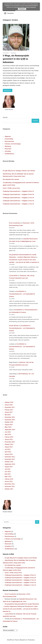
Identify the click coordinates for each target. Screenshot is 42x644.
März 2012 (8, 477)
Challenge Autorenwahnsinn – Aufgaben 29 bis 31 (18, 191)
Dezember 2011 (10, 484)
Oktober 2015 (9, 422)
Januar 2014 (9, 439)
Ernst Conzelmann (15, 223)
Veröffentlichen (9, 154)
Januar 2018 (9, 405)
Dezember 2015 (10, 417)
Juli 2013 (8, 449)
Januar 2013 (9, 454)
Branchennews (9, 141)
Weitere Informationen (31, 7)
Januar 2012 (9, 481)
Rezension (8, 149)
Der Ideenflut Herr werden (11, 179)
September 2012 (10, 464)
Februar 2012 (9, 479)
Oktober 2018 (9, 402)
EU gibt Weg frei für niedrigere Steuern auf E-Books (19, 171)
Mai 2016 (8, 415)
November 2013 (10, 442)
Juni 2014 (8, 432)
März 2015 (8, 427)
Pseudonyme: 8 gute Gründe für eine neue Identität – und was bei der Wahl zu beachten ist (21, 609)
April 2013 (8, 452)
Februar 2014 (9, 437)
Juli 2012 (8, 469)
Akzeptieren (22, 9)
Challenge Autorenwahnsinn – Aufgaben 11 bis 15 (18, 204)
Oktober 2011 (9, 489)
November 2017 (10, 407)
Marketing (8, 146)
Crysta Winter (13, 276)
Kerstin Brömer (14, 326)
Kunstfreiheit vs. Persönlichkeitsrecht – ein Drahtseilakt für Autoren (22, 294)
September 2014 (10, 430)
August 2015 (9, 425)
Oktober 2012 (9, 462)
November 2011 (10, 486)
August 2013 (9, 447)
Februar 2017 (9, 410)
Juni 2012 (8, 472)
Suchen (5, 117)
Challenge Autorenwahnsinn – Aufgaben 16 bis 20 (18, 201)
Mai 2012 (8, 474)
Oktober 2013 (9, 444)
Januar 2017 (9, 412)
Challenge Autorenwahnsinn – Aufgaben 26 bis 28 (18, 194)
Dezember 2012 (10, 457)
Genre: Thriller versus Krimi (11, 188)
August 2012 (9, 467)
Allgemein (8, 136)
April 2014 (8, 435)
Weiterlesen (7, 90)
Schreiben (13, 53)
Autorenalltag (9, 139)
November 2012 (10, 459)
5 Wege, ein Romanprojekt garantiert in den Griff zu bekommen (16, 59)
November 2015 (10, 420)
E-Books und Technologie (13, 144)
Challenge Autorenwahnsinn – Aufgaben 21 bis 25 (18, 198)
